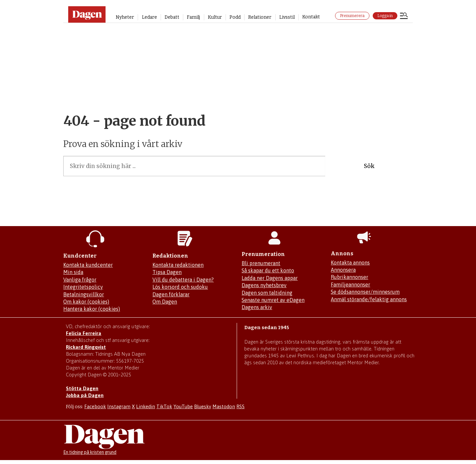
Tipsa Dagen (167, 272)
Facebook (95, 406)
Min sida (73, 272)
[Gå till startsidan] (87, 14)
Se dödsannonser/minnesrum (365, 292)
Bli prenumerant (261, 263)
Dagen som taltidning (267, 293)
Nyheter (125, 17)
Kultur (215, 17)
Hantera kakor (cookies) (92, 309)
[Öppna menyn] (404, 16)
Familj (193, 17)
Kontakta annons (350, 263)
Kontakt (311, 17)
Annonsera (343, 270)
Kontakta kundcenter (88, 265)
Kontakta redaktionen (178, 265)
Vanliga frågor (80, 280)
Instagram (119, 406)
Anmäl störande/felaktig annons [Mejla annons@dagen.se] (369, 299)
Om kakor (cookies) (86, 302)
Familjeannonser (350, 285)
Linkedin (146, 406)
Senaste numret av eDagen (273, 300)
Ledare (149, 17)
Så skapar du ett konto (268, 270)
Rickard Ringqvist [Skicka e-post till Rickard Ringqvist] (86, 347)
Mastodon (224, 406)
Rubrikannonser (349, 277)
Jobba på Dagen (85, 395)
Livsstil (287, 17)
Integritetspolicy (83, 287)
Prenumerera (352, 16)
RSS (240, 406)
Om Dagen (165, 302)
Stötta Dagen (82, 388)
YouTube (183, 406)
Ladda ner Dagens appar (270, 278)
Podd (235, 17)
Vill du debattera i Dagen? (183, 280)
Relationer (260, 17)
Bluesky (203, 406)
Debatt (172, 17)
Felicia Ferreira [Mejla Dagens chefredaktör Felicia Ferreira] (84, 333)
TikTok (164, 406)
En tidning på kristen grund (90, 452)
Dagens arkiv (257, 307)
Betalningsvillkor (84, 294)
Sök (369, 166)
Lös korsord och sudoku (180, 287)
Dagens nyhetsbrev (264, 285)
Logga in (385, 16)
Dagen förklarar (171, 294)
